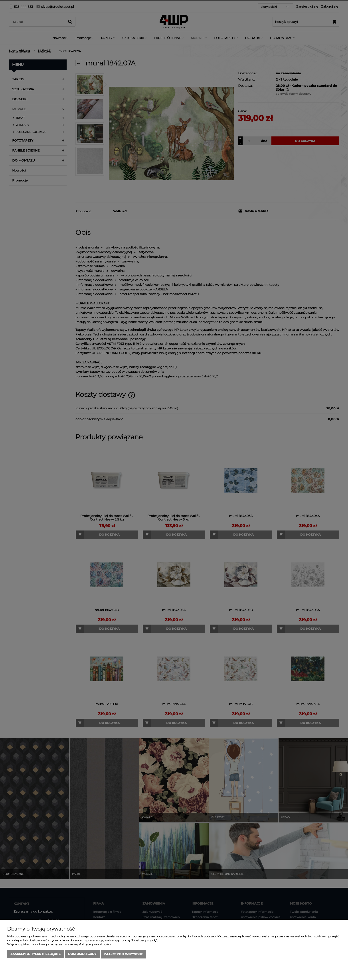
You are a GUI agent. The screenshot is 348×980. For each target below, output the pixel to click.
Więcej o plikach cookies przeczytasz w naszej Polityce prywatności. (59, 945)
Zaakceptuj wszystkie (123, 954)
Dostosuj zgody (82, 954)
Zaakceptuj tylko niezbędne (36, 954)
